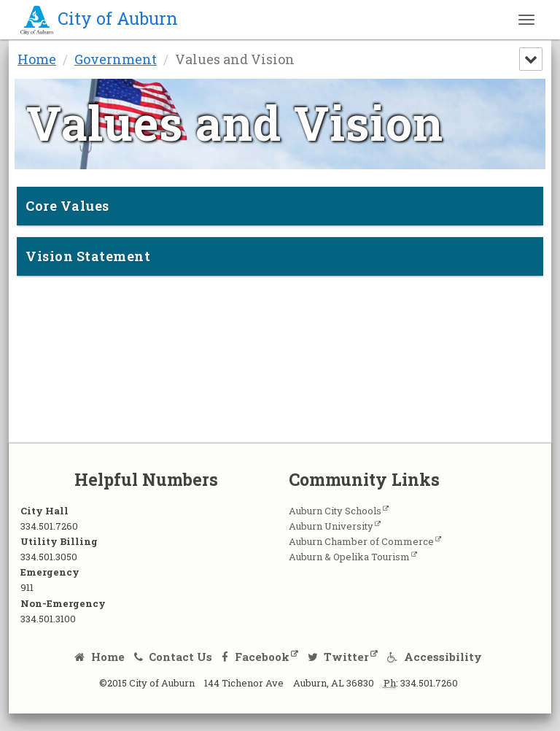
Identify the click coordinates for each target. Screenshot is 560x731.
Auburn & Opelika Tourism (349, 557)
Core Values (67, 206)
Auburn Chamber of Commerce (361, 541)
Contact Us (174, 657)
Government (116, 59)
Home (37, 59)
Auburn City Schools (335, 511)
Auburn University (331, 526)
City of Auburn (99, 18)
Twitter (339, 657)
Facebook (256, 657)
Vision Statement (88, 256)
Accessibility (435, 657)
